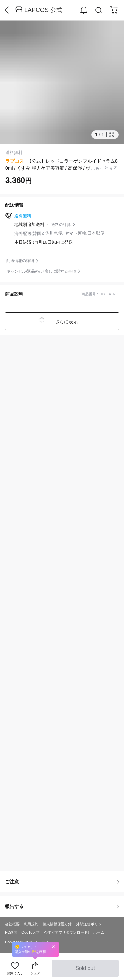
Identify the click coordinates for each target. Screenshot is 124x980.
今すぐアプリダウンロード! (66, 932)
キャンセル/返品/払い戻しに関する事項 (41, 271)
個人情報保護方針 (57, 924)
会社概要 (12, 924)
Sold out (85, 971)
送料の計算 (61, 225)
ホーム (99, 932)
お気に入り (15, 973)
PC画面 (11, 932)
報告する (62, 906)
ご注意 (62, 882)
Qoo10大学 (31, 932)
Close (53, 946)
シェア (35, 973)
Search (99, 10)
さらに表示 (66, 322)
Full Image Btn (112, 135)
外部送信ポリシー (91, 924)
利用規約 (31, 924)
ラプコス (15, 161)
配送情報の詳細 (20, 261)
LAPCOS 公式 (43, 10)
